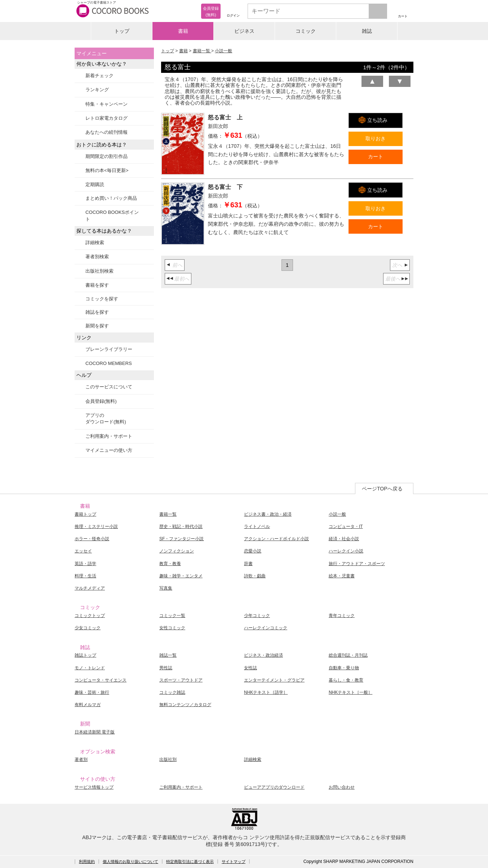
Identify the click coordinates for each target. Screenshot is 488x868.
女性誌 (250, 668)
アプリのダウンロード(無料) (106, 418)
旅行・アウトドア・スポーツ (357, 564)
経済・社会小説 (344, 539)
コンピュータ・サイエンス (101, 680)
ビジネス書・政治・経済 (268, 514)
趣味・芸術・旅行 (92, 692)
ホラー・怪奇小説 (92, 539)
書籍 (183, 31)
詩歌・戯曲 (255, 576)
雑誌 (367, 31)
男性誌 (166, 668)
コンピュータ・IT (346, 526)
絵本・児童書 (342, 576)
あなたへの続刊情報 (107, 132)
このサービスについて (109, 387)
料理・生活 (85, 576)
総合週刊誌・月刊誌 (348, 655)
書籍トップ (85, 514)
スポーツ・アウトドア (181, 680)
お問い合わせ (342, 787)
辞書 (248, 564)
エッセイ (83, 551)
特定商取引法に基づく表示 (190, 862)
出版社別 (168, 759)
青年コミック (342, 616)
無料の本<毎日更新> (107, 170)
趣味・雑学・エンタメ (181, 576)
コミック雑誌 (172, 692)
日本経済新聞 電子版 (95, 732)
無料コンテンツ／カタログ (185, 705)
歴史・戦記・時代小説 (181, 526)
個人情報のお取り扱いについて (130, 862)
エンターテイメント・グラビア (274, 680)
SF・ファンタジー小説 (181, 539)
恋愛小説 (253, 551)
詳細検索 (95, 243)
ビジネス (244, 31)
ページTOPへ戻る (382, 489)
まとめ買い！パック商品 (111, 198)
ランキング (97, 90)
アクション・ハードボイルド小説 (276, 539)
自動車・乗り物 (344, 668)
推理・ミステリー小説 (96, 526)
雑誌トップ (85, 655)
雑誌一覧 (168, 655)
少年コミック (257, 616)
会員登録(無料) (101, 401)
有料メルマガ (88, 705)
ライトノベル (257, 526)
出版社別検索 (99, 271)
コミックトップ (90, 616)
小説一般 (223, 51)
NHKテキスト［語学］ (266, 692)
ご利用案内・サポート (109, 436)
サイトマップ (234, 862)
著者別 (81, 759)
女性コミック (172, 628)
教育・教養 (170, 564)
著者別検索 (97, 257)
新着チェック (99, 76)
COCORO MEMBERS (109, 363)
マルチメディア (90, 588)
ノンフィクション (177, 551)
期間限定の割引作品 (107, 156)
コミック (306, 31)
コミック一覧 (172, 616)
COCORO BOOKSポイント (112, 215)
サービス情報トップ (94, 787)
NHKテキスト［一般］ (351, 692)
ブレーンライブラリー (109, 349)
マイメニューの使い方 (109, 450)
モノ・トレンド (90, 668)
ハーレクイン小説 (346, 551)
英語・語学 (85, 564)
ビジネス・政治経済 (263, 655)
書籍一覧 (202, 51)
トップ (122, 31)
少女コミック (88, 628)
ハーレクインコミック (266, 628)
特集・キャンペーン (107, 104)
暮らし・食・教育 (346, 680)
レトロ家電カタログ (107, 118)
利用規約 (87, 862)
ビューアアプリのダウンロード (274, 787)
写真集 (166, 588)
